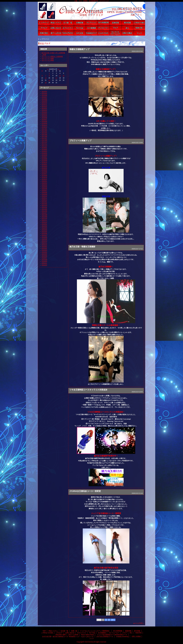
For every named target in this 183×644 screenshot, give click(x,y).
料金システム (56, 22)
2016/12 (44, 127)
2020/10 (44, 196)
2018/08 (44, 159)
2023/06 (44, 256)
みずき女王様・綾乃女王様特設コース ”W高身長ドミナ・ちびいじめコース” (91, 33)
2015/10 (44, 103)
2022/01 (44, 224)
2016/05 (44, 116)
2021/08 (44, 215)
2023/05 (44, 254)
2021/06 (44, 211)
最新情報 (115, 22)
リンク (139, 33)
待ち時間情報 (103, 22)
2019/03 (44, 166)
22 (49, 80)
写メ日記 (80, 28)
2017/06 (44, 136)
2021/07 (44, 213)
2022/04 (44, 230)
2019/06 (44, 172)
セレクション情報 (48, 58)
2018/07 (44, 157)
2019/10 (44, 177)
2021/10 (44, 218)
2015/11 (44, 105)
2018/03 (44, 151)
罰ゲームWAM (56, 33)
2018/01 (44, 147)
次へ (113, 620)
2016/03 (44, 112)
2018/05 (44, 153)
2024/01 (44, 263)
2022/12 (44, 245)
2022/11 (44, 243)
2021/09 (44, 217)
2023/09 (44, 261)
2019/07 (44, 174)
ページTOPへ (139, 623)
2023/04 (44, 252)
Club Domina (91, 11)
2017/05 (44, 134)
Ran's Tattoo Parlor (68, 33)
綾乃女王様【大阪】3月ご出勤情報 (53, 53)
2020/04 (44, 185)
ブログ (115, 28)
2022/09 (44, 239)
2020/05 (44, 187)
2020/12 (44, 200)
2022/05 (44, 231)
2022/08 (44, 237)
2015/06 (44, 95)
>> (58, 69)
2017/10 (44, 142)
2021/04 (44, 207)
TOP (44, 22)
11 (60, 76)
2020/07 (44, 190)
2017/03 (44, 133)
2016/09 (44, 123)
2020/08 (44, 192)
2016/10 (44, 125)
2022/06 (44, 233)
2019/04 (44, 168)
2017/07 (44, 138)
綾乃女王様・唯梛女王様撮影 (82, 247)
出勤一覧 (80, 22)
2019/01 (44, 164)
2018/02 (44, 149)
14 (46, 78)
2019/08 (44, 175)
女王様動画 (91, 28)
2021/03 (44, 205)
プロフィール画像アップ (80, 141)
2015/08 (44, 99)
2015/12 (44, 106)
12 (64, 76)
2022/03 (44, 228)
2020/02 (44, 183)
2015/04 (44, 91)
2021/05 (44, 209)
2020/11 (44, 198)
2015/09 (44, 101)
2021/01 (44, 202)
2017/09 (44, 140)
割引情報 (127, 22)
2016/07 (44, 119)
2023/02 (44, 248)
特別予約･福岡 (44, 33)
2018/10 (44, 162)
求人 (127, 28)
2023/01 (44, 246)
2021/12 (44, 222)
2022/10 (44, 241)
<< (48, 69)
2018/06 (44, 155)
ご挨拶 (44, 55)
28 (46, 83)
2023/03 (44, 250)
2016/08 (44, 121)
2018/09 (44, 161)
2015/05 (44, 93)
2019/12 (44, 179)
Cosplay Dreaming (115, 33)
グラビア (44, 28)
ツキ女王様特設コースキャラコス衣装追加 (88, 390)
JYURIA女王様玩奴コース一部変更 (85, 491)
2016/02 (44, 110)
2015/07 (44, 97)
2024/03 (44, 265)
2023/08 (44, 260)
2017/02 (44, 131)
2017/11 (44, 144)
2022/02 (44, 226)
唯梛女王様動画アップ (79, 49)
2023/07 (44, 258)
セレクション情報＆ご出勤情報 (52, 57)
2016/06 (44, 118)
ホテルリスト (68, 28)
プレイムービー (103, 28)
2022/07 (44, 235)
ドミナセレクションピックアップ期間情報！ (91, 22)
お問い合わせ (56, 28)
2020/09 (44, 194)
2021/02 (44, 203)
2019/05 (44, 170)
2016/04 (44, 114)
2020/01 (44, 181)
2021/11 (44, 220)
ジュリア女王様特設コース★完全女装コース (80, 33)
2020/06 (44, 189)
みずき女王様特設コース (103, 33)
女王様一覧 (68, 22)
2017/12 (44, 146)
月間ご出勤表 (127, 33)
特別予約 (139, 28)
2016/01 (44, 108)
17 (56, 78)
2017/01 (44, 129)
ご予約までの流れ (139, 22)
